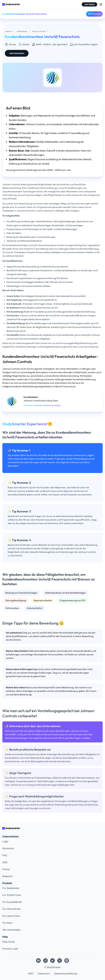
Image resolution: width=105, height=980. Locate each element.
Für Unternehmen (12, 909)
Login (5, 842)
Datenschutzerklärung (66, 974)
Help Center (9, 942)
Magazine (7, 876)
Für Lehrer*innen (11, 916)
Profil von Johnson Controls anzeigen (42, 405)
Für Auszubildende (12, 902)
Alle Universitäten (12, 930)
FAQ (5, 855)
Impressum (8, 848)
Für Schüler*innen (12, 895)
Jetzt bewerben (94, 14)
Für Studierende (11, 888)
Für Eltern (7, 923)
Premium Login (10, 949)
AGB (5, 862)
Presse (6, 869)
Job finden (89, 4)
